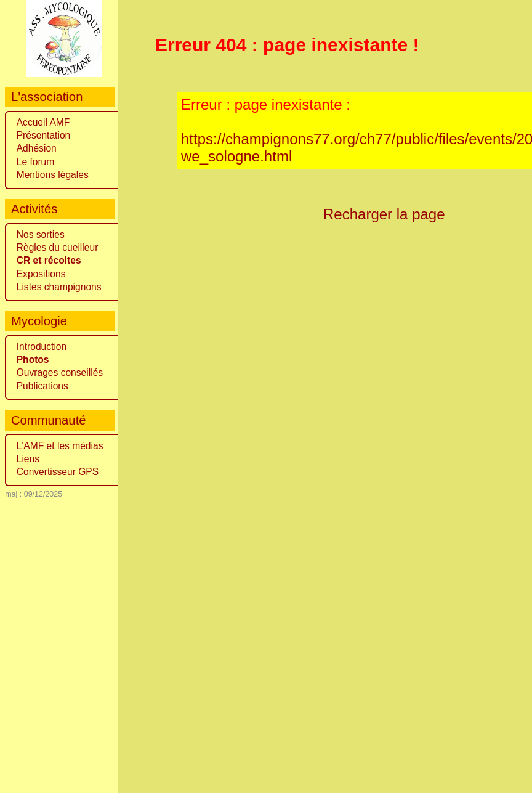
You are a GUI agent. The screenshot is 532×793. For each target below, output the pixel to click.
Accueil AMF (43, 122)
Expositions (41, 274)
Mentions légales (53, 175)
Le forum (36, 162)
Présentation (44, 135)
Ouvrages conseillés (60, 372)
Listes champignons (59, 287)
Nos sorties (41, 234)
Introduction (42, 347)
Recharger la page (384, 214)
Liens (28, 459)
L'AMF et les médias (60, 446)
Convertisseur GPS (58, 472)
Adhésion (37, 148)
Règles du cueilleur (58, 247)
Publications (42, 386)
